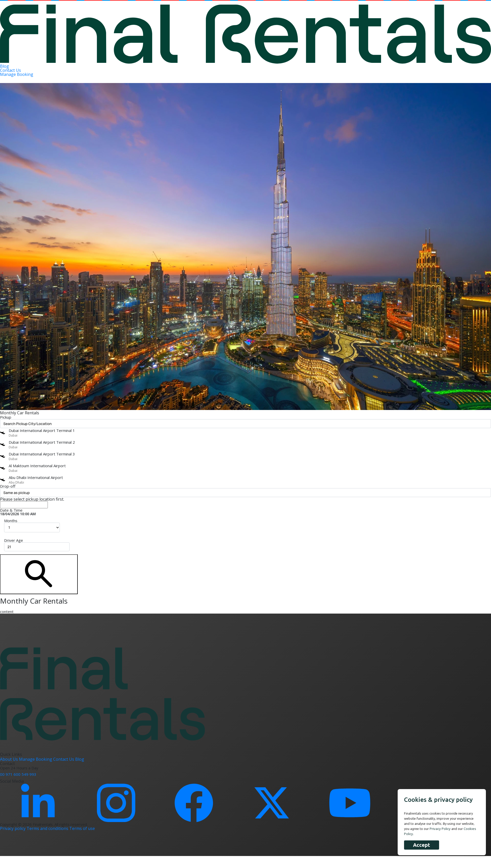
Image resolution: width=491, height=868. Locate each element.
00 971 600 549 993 (18, 774)
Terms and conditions (48, 828)
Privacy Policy (440, 829)
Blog (4, 66)
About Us (9, 759)
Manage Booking (17, 74)
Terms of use (82, 828)
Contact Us (10, 70)
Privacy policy (13, 828)
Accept (422, 845)
